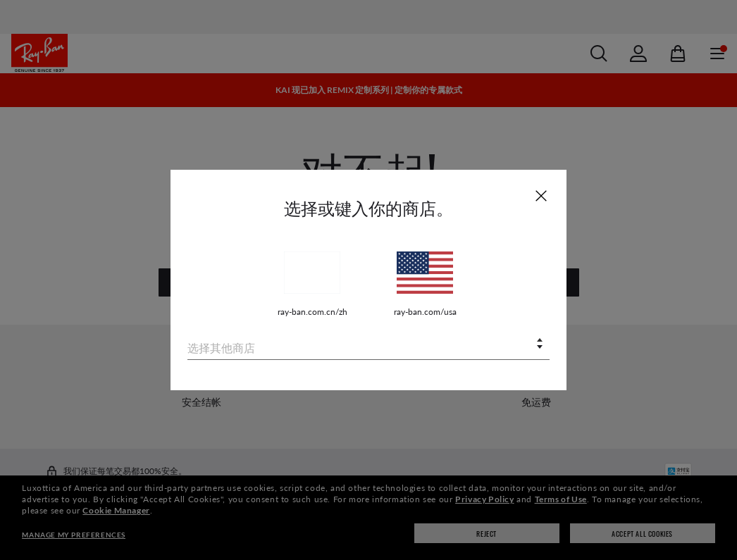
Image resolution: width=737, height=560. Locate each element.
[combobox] (368, 345)
